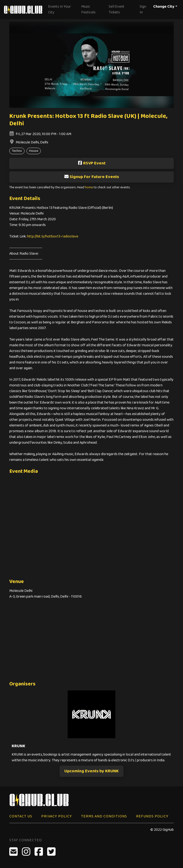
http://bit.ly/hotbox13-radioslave (53, 236)
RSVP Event (92, 163)
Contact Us (21, 816)
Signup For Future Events (91, 177)
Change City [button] (164, 7)
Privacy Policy (57, 816)
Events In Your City (60, 9)
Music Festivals (88, 9)
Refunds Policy (152, 816)
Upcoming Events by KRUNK (91, 771)
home (89, 187)
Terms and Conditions (104, 816)
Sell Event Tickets (117, 9)
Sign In (143, 9)
